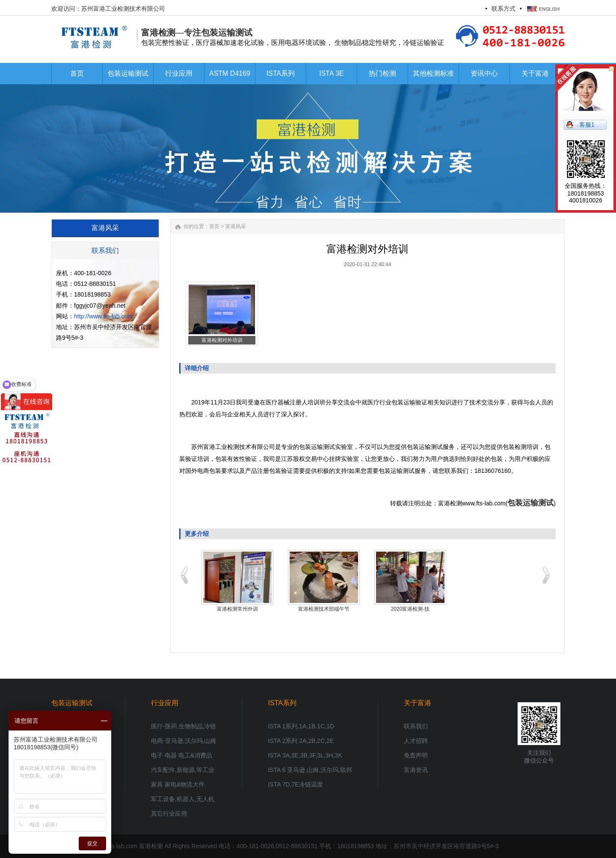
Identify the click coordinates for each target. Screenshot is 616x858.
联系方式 (503, 9)
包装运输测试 (530, 503)
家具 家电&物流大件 (178, 784)
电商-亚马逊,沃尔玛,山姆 (184, 741)
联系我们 (416, 726)
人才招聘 (416, 741)
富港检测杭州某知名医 (410, 609)
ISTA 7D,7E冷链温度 (295, 784)
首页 (214, 226)
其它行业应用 (169, 813)
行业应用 (165, 703)
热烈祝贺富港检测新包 (237, 609)
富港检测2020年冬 (324, 609)
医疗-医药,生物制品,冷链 (184, 726)
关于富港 (418, 703)
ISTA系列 (282, 703)
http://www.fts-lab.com (103, 316)
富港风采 (236, 226)
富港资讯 (416, 770)
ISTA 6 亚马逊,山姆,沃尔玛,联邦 (310, 770)
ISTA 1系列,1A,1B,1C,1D (301, 726)
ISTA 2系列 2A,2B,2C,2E (301, 741)
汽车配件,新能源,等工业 (183, 770)
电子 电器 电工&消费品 (182, 755)
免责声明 (416, 755)
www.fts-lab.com (115, 846)
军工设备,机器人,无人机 (183, 799)
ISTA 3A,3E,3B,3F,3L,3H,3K (305, 755)
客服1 (587, 125)
